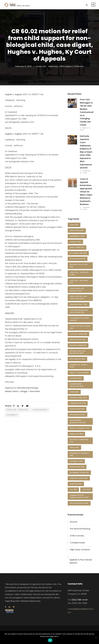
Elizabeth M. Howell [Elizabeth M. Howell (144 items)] (79, 366)
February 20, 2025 (85, 172)
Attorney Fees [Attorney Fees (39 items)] (78, 253)
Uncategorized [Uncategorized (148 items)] (79, 503)
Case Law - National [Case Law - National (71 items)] (79, 282)
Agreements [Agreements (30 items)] (77, 236)
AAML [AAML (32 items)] (74, 225)
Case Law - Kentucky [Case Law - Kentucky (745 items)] (79, 274)
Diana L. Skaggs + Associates (26, 391)
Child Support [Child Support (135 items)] (79, 304)
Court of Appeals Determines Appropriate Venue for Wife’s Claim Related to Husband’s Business (86, 192)
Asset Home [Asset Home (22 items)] (77, 247)
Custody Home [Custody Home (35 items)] (78, 334)
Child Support (66, 66)
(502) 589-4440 (80, 600)
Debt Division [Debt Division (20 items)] (78, 340)
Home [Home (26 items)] (74, 392)
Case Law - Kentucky (47, 66)
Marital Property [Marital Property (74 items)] (80, 428)
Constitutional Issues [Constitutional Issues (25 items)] (80, 327)
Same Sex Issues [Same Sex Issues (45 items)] (79, 478)
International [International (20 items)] (78, 398)
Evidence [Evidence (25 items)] (76, 378)
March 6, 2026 (85, 129)
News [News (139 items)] (74, 447)
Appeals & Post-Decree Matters (81, 561)
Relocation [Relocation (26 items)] (77, 467)
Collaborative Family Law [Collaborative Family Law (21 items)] (79, 319)
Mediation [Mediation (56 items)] (76, 434)
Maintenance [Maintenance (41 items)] (78, 415)
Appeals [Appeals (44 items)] (75, 242)
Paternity (79, 66)
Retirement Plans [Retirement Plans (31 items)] (79, 472)
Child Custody (77, 536)
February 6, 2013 (23, 66)
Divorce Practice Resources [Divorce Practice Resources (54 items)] (78, 352)
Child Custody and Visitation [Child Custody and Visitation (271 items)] (78, 297)
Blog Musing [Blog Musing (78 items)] (78, 259)
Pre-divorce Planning (80, 529)
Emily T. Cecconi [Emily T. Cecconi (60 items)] (79, 373)
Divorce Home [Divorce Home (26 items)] (78, 345)
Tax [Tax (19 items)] (73, 489)
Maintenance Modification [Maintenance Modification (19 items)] (78, 421)
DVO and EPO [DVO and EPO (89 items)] (77, 359)
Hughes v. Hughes (13, 94)
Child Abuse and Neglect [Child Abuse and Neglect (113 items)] (77, 290)
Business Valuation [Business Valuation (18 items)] (79, 266)
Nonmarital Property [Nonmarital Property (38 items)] (79, 454)
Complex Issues (78, 543)
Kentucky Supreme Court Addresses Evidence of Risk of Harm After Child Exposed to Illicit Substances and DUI (86, 152)
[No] (96, 637)
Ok (50, 640)
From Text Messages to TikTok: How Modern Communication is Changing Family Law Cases (87, 112)
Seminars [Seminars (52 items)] (76, 484)
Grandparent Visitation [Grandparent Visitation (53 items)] (77, 385)
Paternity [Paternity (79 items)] (76, 461)
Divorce (74, 522)
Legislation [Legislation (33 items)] (77, 409)
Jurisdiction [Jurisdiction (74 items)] (78, 403)
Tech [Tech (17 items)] (86, 489)
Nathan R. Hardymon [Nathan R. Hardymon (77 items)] (79, 441)
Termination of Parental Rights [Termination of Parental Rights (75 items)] (79, 496)
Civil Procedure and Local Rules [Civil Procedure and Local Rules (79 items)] (79, 311)
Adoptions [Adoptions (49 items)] (77, 230)
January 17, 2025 (85, 208)
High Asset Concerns (80, 550)
